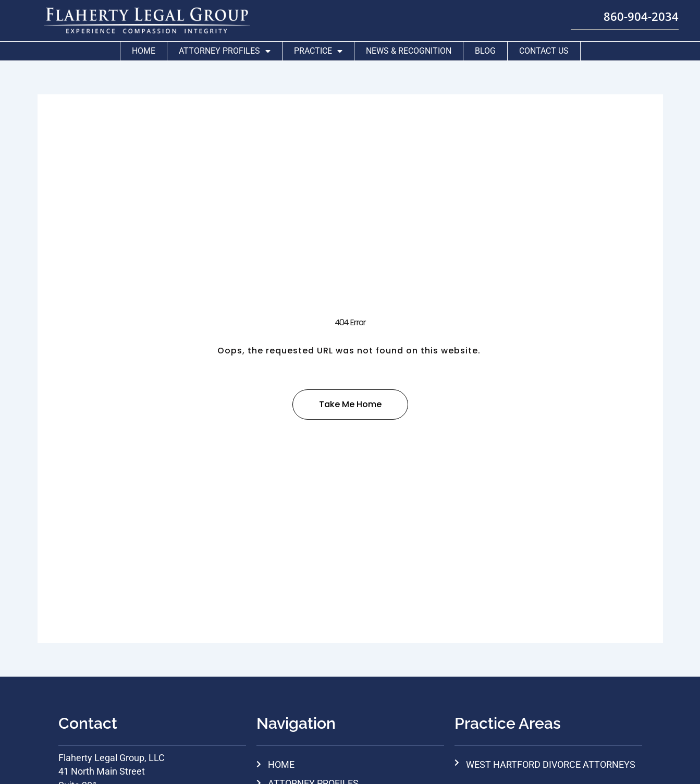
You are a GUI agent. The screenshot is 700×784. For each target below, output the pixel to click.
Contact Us (544, 48)
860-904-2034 (623, 14)
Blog (485, 48)
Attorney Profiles (225, 48)
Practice (318, 48)
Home (144, 48)
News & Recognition (409, 48)
